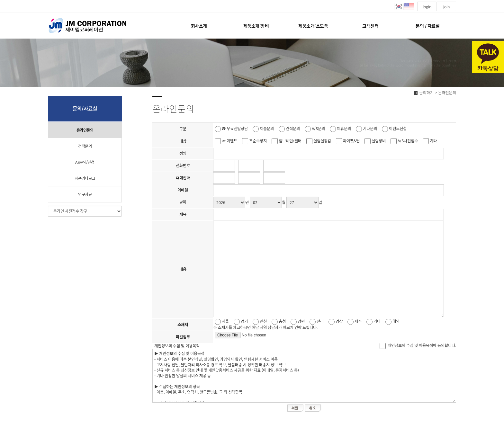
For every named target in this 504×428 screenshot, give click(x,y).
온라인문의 (85, 130)
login (427, 7)
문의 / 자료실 (428, 26)
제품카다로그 (85, 178)
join (446, 7)
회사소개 (199, 26)
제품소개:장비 (256, 26)
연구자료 (85, 194)
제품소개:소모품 (313, 26)
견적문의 (85, 146)
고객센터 (370, 26)
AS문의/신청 (85, 162)
